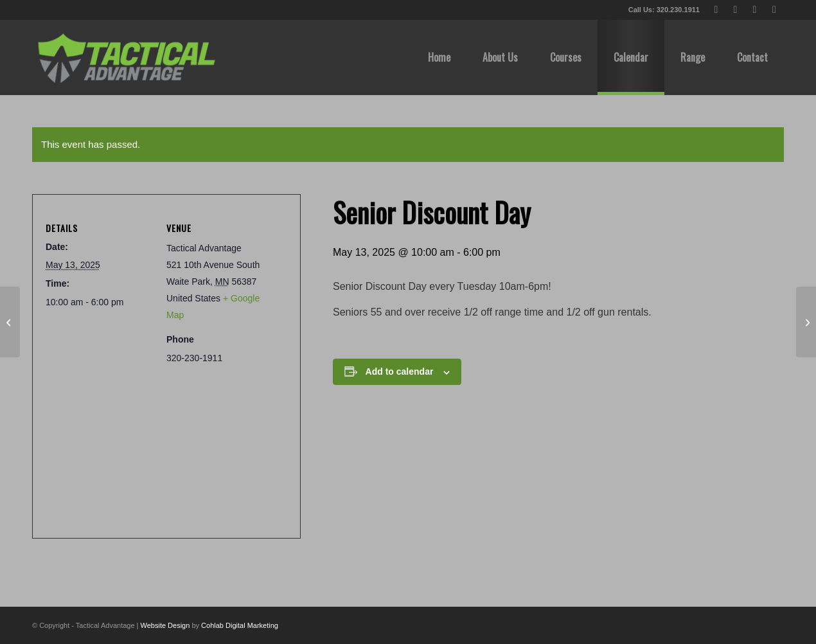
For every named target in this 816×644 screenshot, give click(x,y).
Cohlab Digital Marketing (240, 625)
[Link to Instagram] (774, 10)
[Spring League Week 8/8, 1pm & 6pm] (806, 322)
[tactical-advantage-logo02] (126, 57)
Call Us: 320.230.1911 (664, 10)
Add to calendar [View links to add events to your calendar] (400, 371)
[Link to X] (716, 10)
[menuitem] (439, 57)
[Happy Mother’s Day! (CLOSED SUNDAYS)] (10, 322)
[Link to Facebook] (735, 10)
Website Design (165, 625)
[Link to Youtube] (755, 10)
